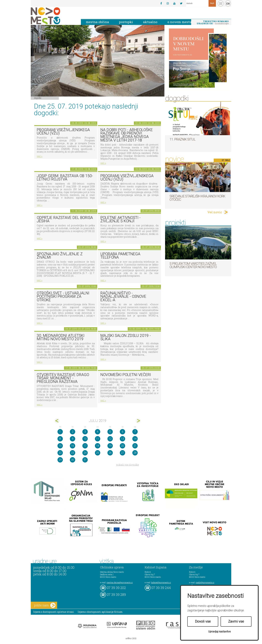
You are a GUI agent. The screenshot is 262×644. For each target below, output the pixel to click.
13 (122, 439)
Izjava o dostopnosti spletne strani (54, 612)
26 (110, 453)
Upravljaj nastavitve (219, 632)
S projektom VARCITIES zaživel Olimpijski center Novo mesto (193, 265)
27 (122, 453)
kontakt (221, 3)
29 (60, 460)
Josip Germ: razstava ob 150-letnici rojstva (65, 178)
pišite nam (45, 605)
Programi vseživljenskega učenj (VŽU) (63, 132)
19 (110, 446)
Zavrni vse (236, 621)
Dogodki (38, 98)
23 (73, 453)
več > (40, 156)
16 (73, 446)
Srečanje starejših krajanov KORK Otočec (197, 198)
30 (73, 460)
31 (85, 460)
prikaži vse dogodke (128, 465)
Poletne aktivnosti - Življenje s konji (120, 219)
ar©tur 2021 (131, 638)
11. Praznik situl (183, 139)
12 (110, 439)
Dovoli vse (203, 621)
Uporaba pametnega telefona (120, 256)
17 (85, 446)
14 (135, 439)
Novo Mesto (53, 16)
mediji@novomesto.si (205, 582)
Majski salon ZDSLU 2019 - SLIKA (126, 337)
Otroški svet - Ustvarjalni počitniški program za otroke (63, 297)
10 (85, 439)
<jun (57, 421)
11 (98, 439)
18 (98, 446)
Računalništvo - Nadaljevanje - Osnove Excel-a (123, 297)
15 (60, 446)
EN (228, 4)
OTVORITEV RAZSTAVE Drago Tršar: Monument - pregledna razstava (63, 378)
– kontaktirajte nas (213, 23)
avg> (138, 421)
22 (60, 453)
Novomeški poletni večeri (126, 375)
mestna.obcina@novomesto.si (120, 582)
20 (122, 446)
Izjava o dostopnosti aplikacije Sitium (100, 612)
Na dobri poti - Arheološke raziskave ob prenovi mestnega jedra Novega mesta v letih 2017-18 (127, 135)
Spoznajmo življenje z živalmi (60, 256)
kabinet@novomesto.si (161, 582)
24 (85, 453)
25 (98, 453)
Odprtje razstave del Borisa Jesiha (65, 219)
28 (135, 453)
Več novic (215, 212)
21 (135, 446)
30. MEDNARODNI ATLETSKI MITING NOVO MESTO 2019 (61, 337)
